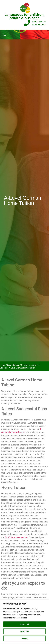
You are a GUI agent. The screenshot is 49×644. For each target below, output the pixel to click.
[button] (5, 35)
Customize (25, 631)
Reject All (24, 638)
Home (3, 365)
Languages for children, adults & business (24, 16)
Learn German (13, 365)
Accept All (25, 624)
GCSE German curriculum (16, 537)
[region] (24, 622)
